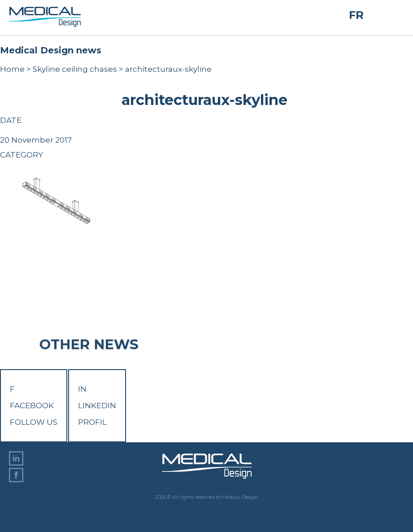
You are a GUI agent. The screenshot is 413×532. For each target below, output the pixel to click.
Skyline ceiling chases (75, 69)
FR (356, 15)
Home (12, 69)
